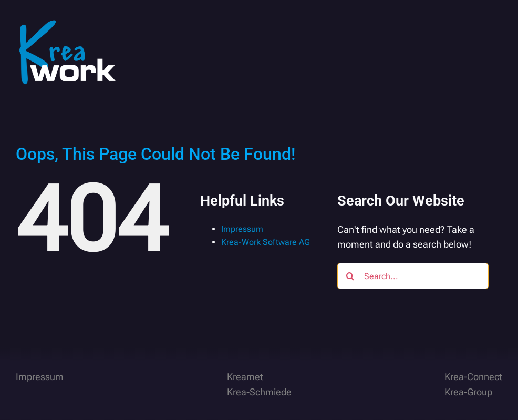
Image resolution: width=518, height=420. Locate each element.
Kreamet (245, 377)
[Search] (350, 276)
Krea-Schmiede (259, 392)
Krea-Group (468, 392)
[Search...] (413, 276)
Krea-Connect (473, 377)
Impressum (242, 229)
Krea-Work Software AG (266, 242)
